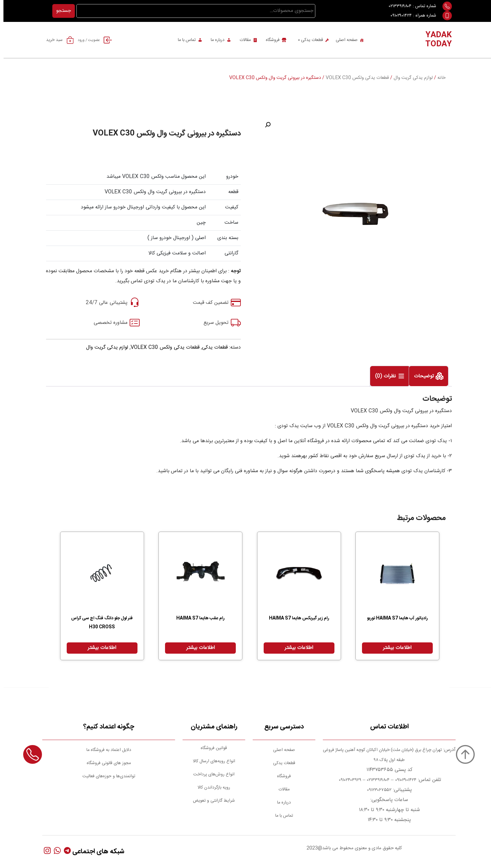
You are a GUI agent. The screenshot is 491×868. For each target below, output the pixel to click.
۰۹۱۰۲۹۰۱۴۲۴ (398, 16)
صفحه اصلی (343, 40)
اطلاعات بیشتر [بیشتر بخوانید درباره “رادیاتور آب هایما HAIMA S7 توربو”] (394, 648)
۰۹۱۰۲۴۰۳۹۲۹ (346, 780)
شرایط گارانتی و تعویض (210, 801)
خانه (438, 78)
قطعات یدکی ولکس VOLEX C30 (354, 78)
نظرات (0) (383, 377)
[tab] (425, 376)
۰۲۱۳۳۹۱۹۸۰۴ (397, 6)
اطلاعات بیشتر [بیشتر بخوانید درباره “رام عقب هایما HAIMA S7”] (197, 648)
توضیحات (421, 377)
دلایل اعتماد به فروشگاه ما (105, 750)
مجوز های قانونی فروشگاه (105, 763)
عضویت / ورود (93, 40)
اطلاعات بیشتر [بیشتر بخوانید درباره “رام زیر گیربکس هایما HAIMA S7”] (295, 648)
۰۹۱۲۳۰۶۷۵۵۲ (376, 790)
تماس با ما (183, 40)
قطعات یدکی (306, 40)
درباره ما (214, 40)
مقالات (242, 40)
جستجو (60, 11)
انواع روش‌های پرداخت (210, 774)
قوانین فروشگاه (210, 748)
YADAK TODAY (435, 40)
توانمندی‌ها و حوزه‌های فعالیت (105, 776)
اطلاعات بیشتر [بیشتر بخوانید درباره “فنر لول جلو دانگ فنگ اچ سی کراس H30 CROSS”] (98, 648)
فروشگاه (269, 40)
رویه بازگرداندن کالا (210, 788)
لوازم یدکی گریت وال (410, 78)
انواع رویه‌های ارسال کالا (211, 761)
